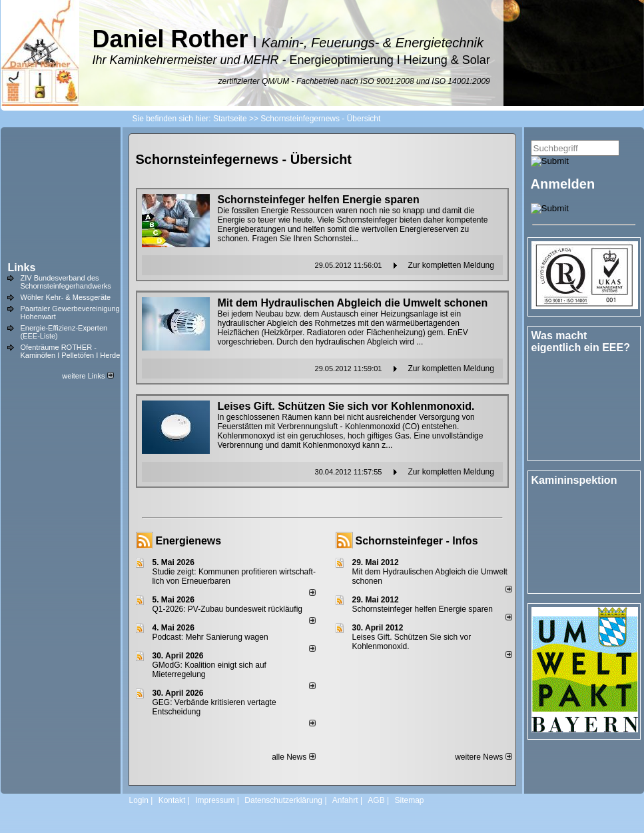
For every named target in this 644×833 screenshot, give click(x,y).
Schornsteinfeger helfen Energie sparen (423, 609)
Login (139, 800)
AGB (376, 800)
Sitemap (409, 800)
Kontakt (172, 800)
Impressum (215, 800)
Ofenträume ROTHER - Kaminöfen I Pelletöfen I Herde (71, 351)
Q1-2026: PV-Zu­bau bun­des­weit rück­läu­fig (227, 609)
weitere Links (88, 376)
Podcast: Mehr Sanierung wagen (210, 637)
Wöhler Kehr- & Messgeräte (66, 297)
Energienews (189, 541)
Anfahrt (345, 800)
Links (22, 268)
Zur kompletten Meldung (451, 265)
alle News (293, 757)
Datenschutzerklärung (283, 800)
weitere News (483, 757)
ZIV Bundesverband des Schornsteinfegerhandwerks (66, 282)
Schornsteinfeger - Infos (417, 541)
